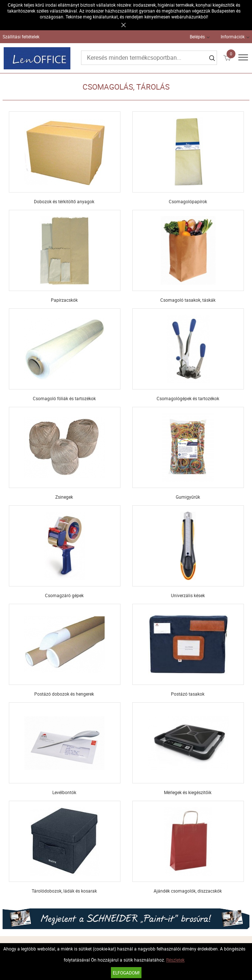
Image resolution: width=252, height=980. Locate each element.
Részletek (175, 960)
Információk (233, 37)
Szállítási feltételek (21, 37)
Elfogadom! (126, 973)
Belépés (197, 37)
